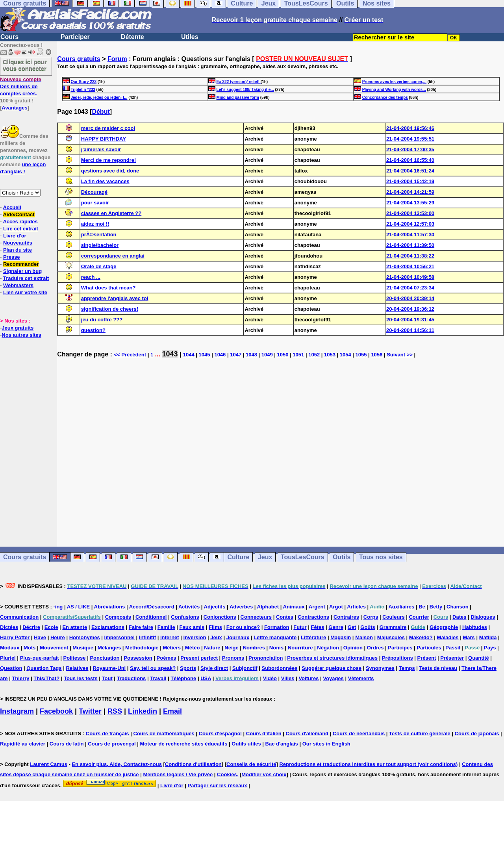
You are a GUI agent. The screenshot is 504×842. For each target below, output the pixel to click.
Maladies (448, 637)
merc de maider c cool (108, 128)
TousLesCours (303, 557)
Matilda (488, 637)
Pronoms (233, 658)
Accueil (12, 207)
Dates (459, 617)
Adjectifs (215, 607)
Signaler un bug (22, 271)
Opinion (353, 648)
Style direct (214, 668)
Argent (317, 607)
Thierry (20, 678)
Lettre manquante (275, 637)
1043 (170, 354)
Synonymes (380, 668)
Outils (342, 557)
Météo (193, 648)
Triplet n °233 (83, 90)
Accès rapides (20, 222)
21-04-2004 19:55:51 (410, 139)
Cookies (227, 774)
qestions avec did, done (110, 171)
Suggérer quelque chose (332, 668)
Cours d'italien (264, 734)
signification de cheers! (110, 309)
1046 (220, 355)
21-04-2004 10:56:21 (410, 266)
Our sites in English (326, 744)
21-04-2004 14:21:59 (410, 192)
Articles (356, 607)
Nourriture (300, 648)
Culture (238, 557)
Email (172, 711)
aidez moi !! (95, 224)
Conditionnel (151, 617)
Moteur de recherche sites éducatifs (184, 744)
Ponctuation (105, 658)
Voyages (333, 678)
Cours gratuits (79, 59)
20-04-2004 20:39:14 (410, 298)
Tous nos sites (381, 557)
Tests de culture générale (420, 734)
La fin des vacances (105, 181)
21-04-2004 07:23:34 (410, 288)
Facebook (56, 711)
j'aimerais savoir (101, 149)
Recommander (21, 264)
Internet (170, 637)
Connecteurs (256, 617)
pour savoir (95, 203)
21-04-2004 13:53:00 (410, 213)
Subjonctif (245, 668)
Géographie (444, 627)
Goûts (368, 627)
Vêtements (361, 678)
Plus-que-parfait (40, 658)
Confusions (185, 617)
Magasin (341, 637)
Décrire (31, 627)
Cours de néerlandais (359, 734)
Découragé (94, 192)
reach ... (91, 277)
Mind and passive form (238, 97)
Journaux (238, 637)
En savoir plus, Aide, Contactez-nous (117, 764)
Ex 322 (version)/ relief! (239, 82)
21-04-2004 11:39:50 (410, 245)
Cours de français (107, 734)
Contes (285, 617)
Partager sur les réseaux (218, 785)
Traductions (132, 678)
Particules (429, 648)
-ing (58, 607)
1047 (236, 355)
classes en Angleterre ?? (111, 213)
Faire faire (141, 627)
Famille (166, 627)
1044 (189, 355)
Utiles (190, 37)
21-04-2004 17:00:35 (410, 149)
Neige (231, 648)
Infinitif (147, 637)
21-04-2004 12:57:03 (410, 224)
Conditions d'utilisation (193, 764)
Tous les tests (81, 678)
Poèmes (167, 658)
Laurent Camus (49, 764)
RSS (115, 711)
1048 (251, 355)
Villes (288, 678)
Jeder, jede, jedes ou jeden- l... (99, 97)
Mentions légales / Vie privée (178, 774)
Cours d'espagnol (220, 734)
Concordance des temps (385, 97)
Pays (490, 648)
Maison (364, 637)
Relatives (77, 668)
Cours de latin (67, 744)
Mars (469, 637)
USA (206, 678)
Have (40, 637)
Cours (9, 37)
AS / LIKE (79, 607)
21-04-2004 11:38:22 (410, 256)
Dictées (9, 627)
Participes (400, 648)
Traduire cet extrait (26, 278)
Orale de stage (99, 266)
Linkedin (143, 711)
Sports (188, 668)
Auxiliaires (401, 607)
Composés (118, 617)
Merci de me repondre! (108, 160)
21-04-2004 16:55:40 (410, 160)
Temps (407, 668)
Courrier (419, 617)
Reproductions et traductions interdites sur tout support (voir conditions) (368, 764)
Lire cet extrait (21, 229)
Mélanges (109, 648)
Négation (328, 648)
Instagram (17, 711)
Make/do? (421, 637)
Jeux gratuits (18, 328)
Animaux (294, 607)
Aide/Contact (19, 214)
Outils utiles (246, 744)
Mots (30, 648)
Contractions (313, 617)
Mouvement (54, 648)
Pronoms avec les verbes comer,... (394, 82)
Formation (277, 627)
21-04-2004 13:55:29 (410, 203)
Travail (158, 678)
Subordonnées (279, 668)
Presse (12, 257)
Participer (75, 37)
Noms (276, 648)
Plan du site (18, 250)
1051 (298, 355)
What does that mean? (108, 288)
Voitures (309, 678)
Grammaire (393, 627)
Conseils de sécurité (251, 764)
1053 (330, 355)
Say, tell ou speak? (153, 668)
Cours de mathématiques (164, 734)
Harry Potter (15, 637)
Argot (336, 607)
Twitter (90, 711)
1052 (314, 355)
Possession (138, 658)
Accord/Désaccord (152, 607)
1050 (283, 355)
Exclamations (108, 627)
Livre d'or (15, 236)
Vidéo (270, 678)
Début (101, 112)
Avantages (14, 108)
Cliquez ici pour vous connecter (25, 65)
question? (93, 330)
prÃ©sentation (99, 235)
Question (11, 668)
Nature (212, 648)
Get (352, 627)
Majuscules (391, 637)
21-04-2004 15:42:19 (410, 181)
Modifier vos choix (264, 774)
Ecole (51, 627)
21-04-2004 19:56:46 (410, 128)
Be (422, 607)
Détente (132, 37)
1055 (361, 355)
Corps (371, 617)
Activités (189, 607)
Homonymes (85, 637)
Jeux (265, 557)
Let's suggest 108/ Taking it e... (245, 90)
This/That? (46, 678)
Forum (117, 59)
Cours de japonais (477, 734)
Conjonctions (220, 617)
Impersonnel (120, 637)
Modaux (10, 648)
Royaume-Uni (109, 668)
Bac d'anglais (282, 744)
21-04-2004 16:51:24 (410, 171)
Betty (436, 607)
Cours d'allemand (307, 734)
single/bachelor (100, 245)
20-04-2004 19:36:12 (410, 309)
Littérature (313, 637)
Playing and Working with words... (394, 90)
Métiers (172, 648)
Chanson (458, 607)
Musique (83, 648)
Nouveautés (18, 243)
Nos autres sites (21, 335)
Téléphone (183, 678)
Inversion (195, 637)
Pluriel (8, 658)
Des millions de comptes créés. (21, 86)
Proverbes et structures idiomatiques (332, 658)
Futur (300, 627)
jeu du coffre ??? (102, 320)
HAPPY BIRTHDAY (104, 139)
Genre (336, 627)
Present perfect (199, 658)
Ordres (375, 648)
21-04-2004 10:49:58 (410, 277)
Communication (19, 617)
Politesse (74, 658)
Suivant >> (400, 355)
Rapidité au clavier (23, 744)
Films (215, 627)
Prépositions (397, 658)
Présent (427, 658)
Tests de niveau (438, 668)
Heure (58, 637)
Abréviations (110, 607)
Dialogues (483, 617)
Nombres (254, 648)
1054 (346, 355)
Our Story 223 (83, 82)
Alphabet (268, 607)
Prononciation (266, 658)
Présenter (452, 658)
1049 (267, 355)
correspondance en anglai (113, 256)
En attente (75, 627)
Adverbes (241, 607)
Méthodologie (142, 648)
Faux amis (192, 627)
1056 (377, 355)
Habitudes (475, 627)
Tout (107, 678)
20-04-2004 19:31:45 (410, 320)
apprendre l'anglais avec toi (115, 298)
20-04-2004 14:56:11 (410, 330)
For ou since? (243, 627)
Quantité (479, 658)
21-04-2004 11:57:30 (410, 235)
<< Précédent (130, 355)
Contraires (346, 617)
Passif (453, 648)
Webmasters (18, 285)
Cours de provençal (112, 744)
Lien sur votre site (25, 292)
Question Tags (44, 668)
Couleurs (393, 617)
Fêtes (317, 627)
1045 (205, 355)
